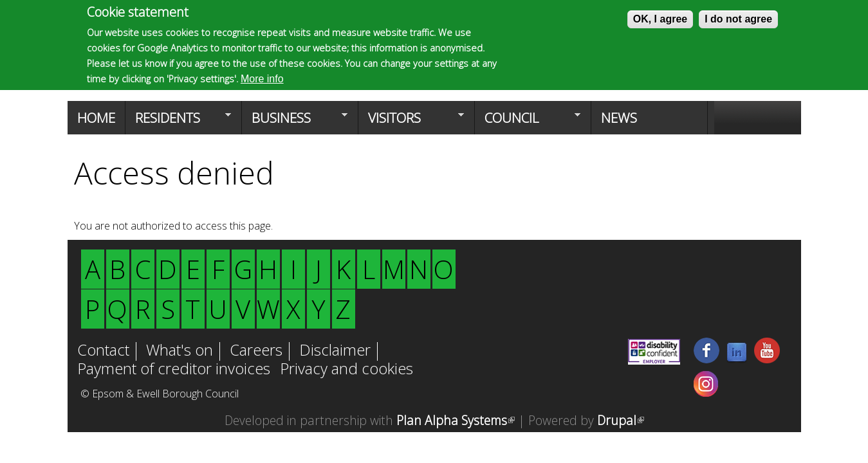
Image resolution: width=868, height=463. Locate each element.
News (619, 118)
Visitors (411, 122)
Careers (256, 351)
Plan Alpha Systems (456, 420)
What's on (180, 351)
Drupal (621, 420)
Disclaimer (335, 351)
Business (295, 122)
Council (528, 122)
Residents (178, 122)
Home (96, 118)
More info (262, 79)
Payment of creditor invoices (174, 370)
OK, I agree (660, 19)
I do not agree (738, 19)
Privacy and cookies (346, 370)
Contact (103, 351)
